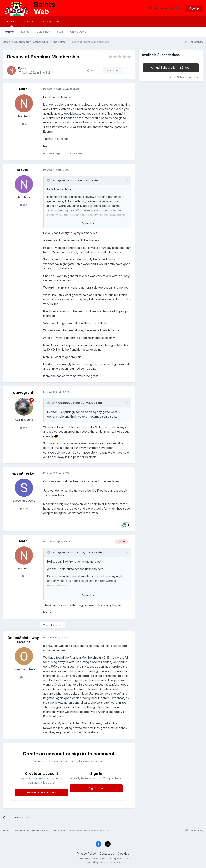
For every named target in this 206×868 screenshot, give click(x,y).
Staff (60, 32)
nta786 (23, 170)
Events (25, 32)
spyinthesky (23, 473)
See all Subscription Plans (185, 77)
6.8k (24, 205)
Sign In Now (96, 788)
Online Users (78, 32)
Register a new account (41, 792)
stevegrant (23, 392)
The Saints (47, 73)
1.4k (24, 677)
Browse (12, 23)
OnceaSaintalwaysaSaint (23, 640)
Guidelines (43, 32)
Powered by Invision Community (103, 862)
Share (93, 70)
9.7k (24, 428)
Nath (26, 68)
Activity (28, 21)
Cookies (123, 853)
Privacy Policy (86, 853)
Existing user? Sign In (165, 8)
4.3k (24, 508)
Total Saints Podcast (53, 21)
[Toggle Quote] (49, 180)
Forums (9, 32)
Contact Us (107, 853)
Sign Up (194, 8)
